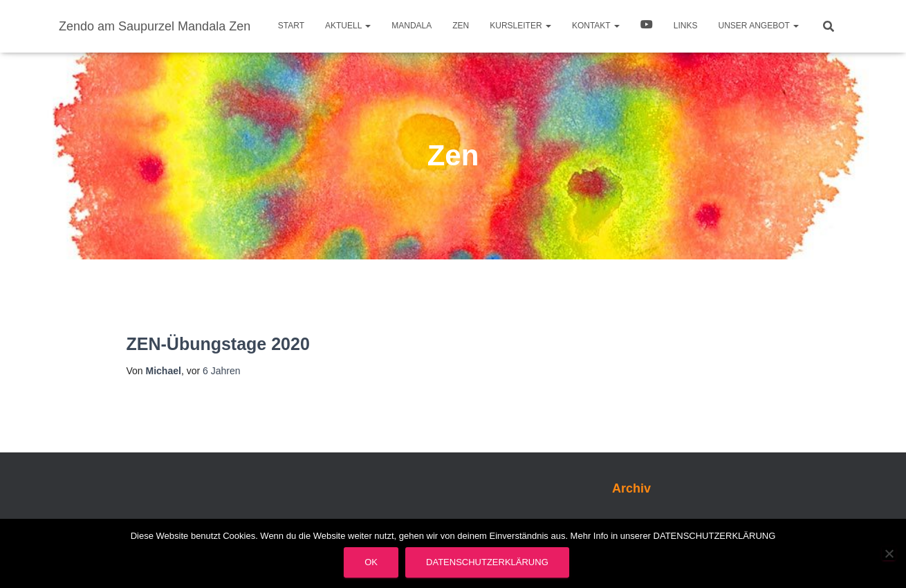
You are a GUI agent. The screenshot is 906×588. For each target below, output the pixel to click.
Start (291, 26)
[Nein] (889, 553)
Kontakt (596, 26)
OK (371, 562)
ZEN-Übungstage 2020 (218, 344)
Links (686, 26)
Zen (461, 26)
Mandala (412, 26)
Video (647, 26)
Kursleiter (520, 26)
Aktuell (348, 26)
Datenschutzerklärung (487, 562)
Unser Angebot (759, 26)
